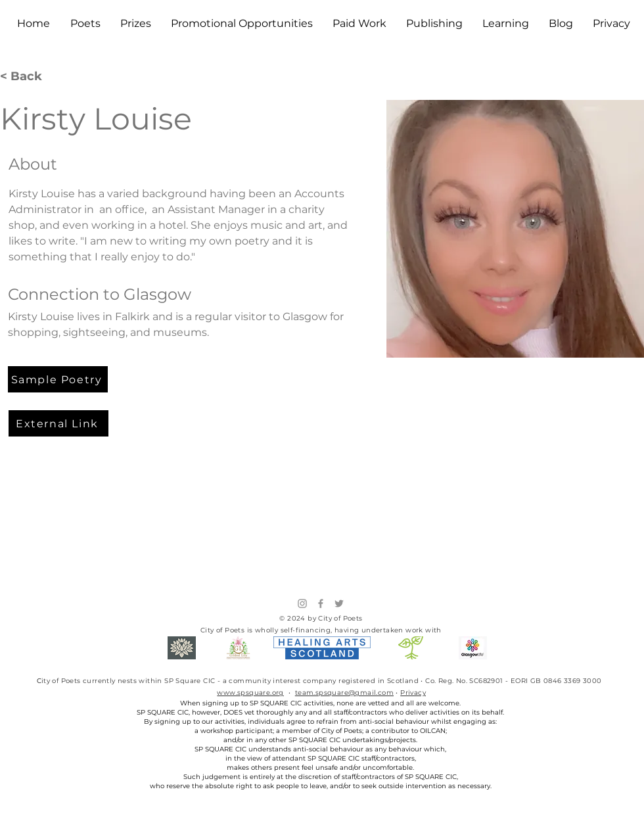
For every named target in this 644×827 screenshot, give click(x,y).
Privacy (413, 693)
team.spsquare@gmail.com (344, 693)
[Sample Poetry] (58, 379)
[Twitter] (339, 603)
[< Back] (26, 77)
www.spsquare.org (250, 693)
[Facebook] (321, 603)
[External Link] (58, 423)
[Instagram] (302, 603)
